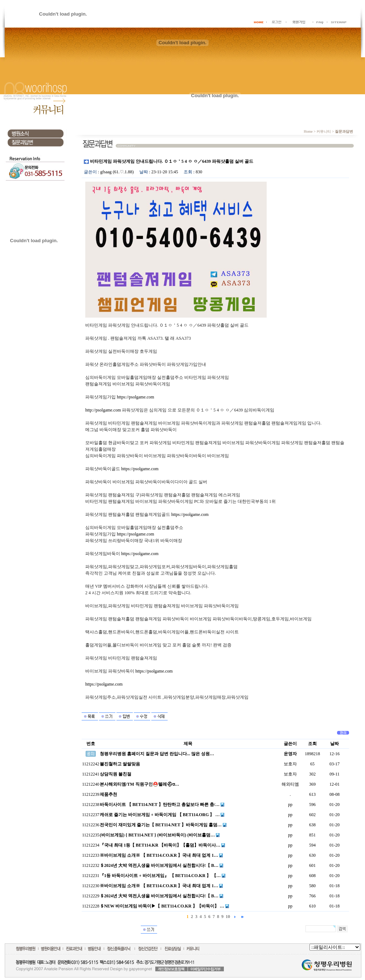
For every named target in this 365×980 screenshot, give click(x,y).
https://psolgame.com (136, 397)
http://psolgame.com (103, 410)
